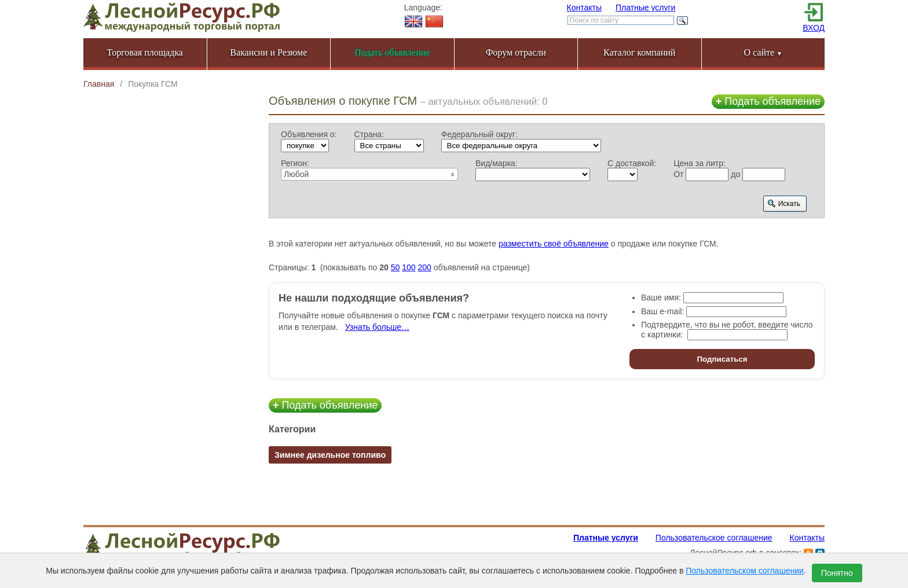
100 (409, 267)
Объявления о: (309, 134)
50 (396, 267)
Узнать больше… (377, 327)
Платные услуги (646, 8)
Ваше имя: (661, 297)
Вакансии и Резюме (268, 52)
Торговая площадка (145, 52)
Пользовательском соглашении (745, 571)
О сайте (763, 52)
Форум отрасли (516, 52)
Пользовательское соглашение (714, 538)
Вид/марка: (497, 163)
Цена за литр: (700, 163)
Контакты (584, 8)
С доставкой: (632, 163)
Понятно (837, 573)
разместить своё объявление (554, 244)
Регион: (295, 163)
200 (424, 267)
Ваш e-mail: (662, 311)
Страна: (369, 134)
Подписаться (722, 359)
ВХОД (814, 28)
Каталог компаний (639, 52)
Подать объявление (768, 101)
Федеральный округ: (479, 134)
